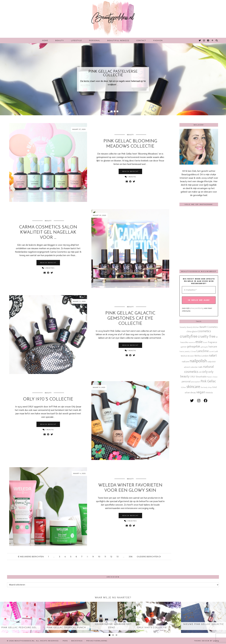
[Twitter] (200, 40)
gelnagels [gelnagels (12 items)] (204, 347)
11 (105, 557)
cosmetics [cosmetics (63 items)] (204, 331)
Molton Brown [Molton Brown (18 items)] (187, 356)
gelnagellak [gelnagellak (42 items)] (193, 346)
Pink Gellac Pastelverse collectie (113, 73)
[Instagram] (204, 40)
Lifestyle (76, 40)
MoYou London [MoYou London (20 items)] (201, 356)
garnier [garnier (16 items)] (183, 347)
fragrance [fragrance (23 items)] (212, 342)
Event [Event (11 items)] (205, 342)
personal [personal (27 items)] (186, 381)
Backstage (77, 641)
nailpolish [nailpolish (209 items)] (198, 361)
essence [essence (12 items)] (192, 342)
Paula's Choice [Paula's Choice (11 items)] (212, 377)
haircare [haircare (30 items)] (213, 347)
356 (131, 557)
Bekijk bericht (130, 171)
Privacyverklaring (97, 641)
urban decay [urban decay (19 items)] (190, 393)
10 (99, 557)
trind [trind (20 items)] (214, 387)
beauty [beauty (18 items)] (183, 327)
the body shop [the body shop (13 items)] (206, 387)
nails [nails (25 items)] (200, 367)
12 (111, 557)
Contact (141, 40)
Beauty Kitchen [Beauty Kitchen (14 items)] (193, 327)
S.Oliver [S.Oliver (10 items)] (183, 387)
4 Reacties (48, 268)
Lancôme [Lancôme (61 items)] (203, 351)
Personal (95, 40)
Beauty (60, 40)
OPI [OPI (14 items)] (200, 372)
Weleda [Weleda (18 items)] (209, 393)
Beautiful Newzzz (118, 40)
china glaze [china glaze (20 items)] (192, 331)
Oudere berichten (149, 557)
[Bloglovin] (213, 40)
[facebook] (206, 401)
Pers (65, 641)
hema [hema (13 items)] (182, 351)
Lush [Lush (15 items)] (216, 351)
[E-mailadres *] (199, 290)
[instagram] (199, 401)
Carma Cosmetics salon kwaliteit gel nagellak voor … (48, 233)
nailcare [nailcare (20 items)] (185, 362)
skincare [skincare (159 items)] (193, 387)
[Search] (217, 40)
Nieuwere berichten (31, 557)
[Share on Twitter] (134, 182)
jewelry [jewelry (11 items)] (187, 351)
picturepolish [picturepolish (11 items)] (196, 382)
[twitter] (192, 401)
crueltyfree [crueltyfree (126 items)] (189, 336)
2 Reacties (130, 521)
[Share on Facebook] (130, 182)
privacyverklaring (197, 308)
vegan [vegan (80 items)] (201, 392)
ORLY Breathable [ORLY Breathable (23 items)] (198, 377)
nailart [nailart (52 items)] (213, 356)
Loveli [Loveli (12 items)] (212, 351)
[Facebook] (208, 40)
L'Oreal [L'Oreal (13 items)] (193, 351)
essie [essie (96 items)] (199, 342)
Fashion (158, 40)
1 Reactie (130, 177)
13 (118, 557)
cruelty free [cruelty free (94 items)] (207, 336)
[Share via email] (127, 182)
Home (45, 40)
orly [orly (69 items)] (205, 372)
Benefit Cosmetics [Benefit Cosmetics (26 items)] (209, 327)
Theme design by (207, 641)
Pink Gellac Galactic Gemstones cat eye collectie (130, 319)
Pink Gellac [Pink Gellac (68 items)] (208, 381)
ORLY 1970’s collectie (48, 399)
